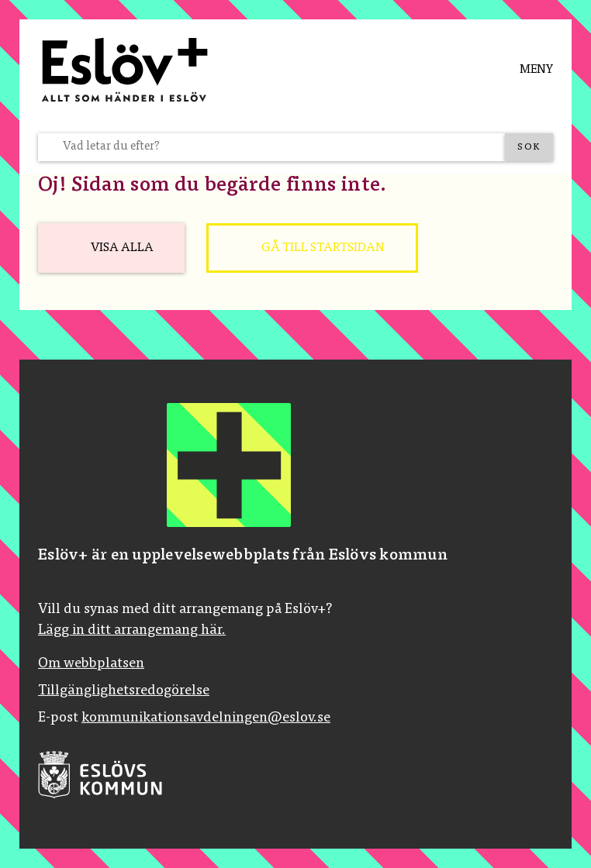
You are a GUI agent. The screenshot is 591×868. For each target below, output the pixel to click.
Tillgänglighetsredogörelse (124, 691)
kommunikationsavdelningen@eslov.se (206, 718)
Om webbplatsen (91, 664)
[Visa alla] (111, 248)
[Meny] (524, 70)
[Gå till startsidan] (312, 248)
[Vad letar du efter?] (281, 147)
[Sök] (529, 147)
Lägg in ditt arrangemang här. (132, 631)
